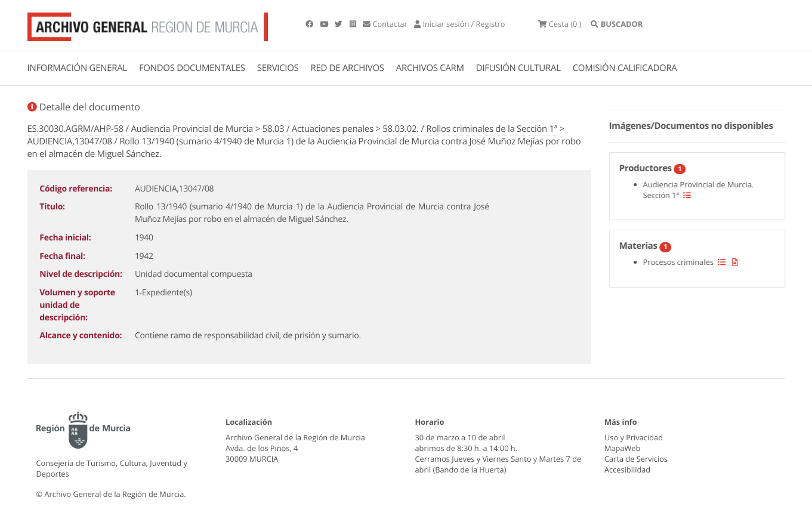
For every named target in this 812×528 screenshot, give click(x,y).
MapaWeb (622, 448)
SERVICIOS (278, 68)
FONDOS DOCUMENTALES (192, 68)
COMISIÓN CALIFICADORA (625, 68)
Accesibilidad (627, 470)
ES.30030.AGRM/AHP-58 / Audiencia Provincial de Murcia (141, 129)
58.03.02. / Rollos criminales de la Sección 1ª (470, 129)
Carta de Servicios (636, 459)
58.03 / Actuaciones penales (318, 129)
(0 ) (560, 24)
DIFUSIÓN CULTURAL (518, 68)
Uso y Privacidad (634, 437)
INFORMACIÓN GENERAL (77, 68)
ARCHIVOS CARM (430, 68)
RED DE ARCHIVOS (348, 68)
